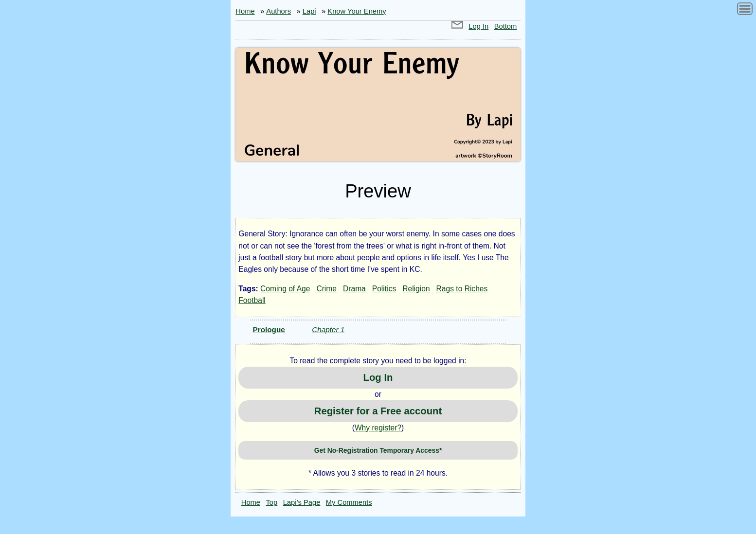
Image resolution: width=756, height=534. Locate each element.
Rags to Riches (462, 289)
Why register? (378, 428)
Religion (416, 289)
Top (272, 502)
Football (252, 300)
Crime (326, 289)
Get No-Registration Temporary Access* (378, 450)
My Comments (349, 502)
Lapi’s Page (302, 502)
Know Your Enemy (357, 11)
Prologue (269, 329)
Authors (279, 11)
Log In (478, 26)
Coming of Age (285, 289)
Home (245, 11)
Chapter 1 (328, 329)
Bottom (506, 26)
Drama (354, 289)
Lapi (309, 11)
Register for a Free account (378, 411)
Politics (384, 289)
